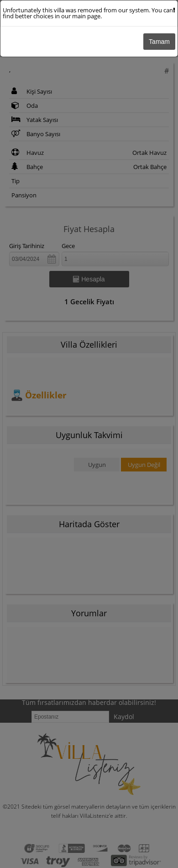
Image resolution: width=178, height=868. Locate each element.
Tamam (159, 42)
